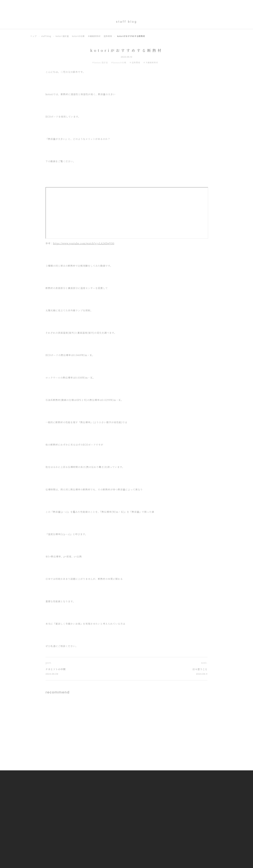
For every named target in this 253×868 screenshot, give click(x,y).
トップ (34, 36)
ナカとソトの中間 (56, 669)
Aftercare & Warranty (213, 6)
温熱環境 (109, 36)
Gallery (154, 6)
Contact (236, 6)
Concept (140, 6)
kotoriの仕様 (79, 36)
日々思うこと (200, 669)
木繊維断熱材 (95, 36)
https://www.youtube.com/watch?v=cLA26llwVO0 (84, 243)
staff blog (46, 36)
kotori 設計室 (63, 36)
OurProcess (171, 6)
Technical (189, 6)
